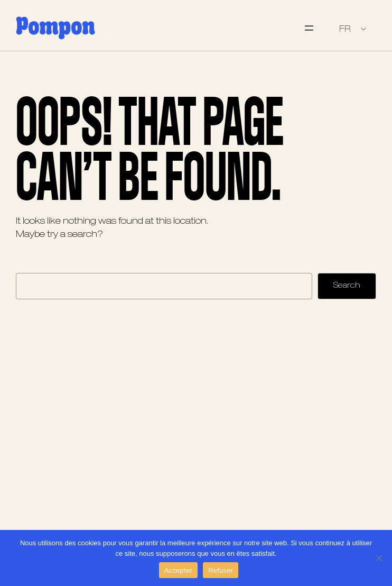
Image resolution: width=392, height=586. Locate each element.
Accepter (178, 570)
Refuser (221, 570)
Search (347, 285)
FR (345, 29)
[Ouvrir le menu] (309, 28)
